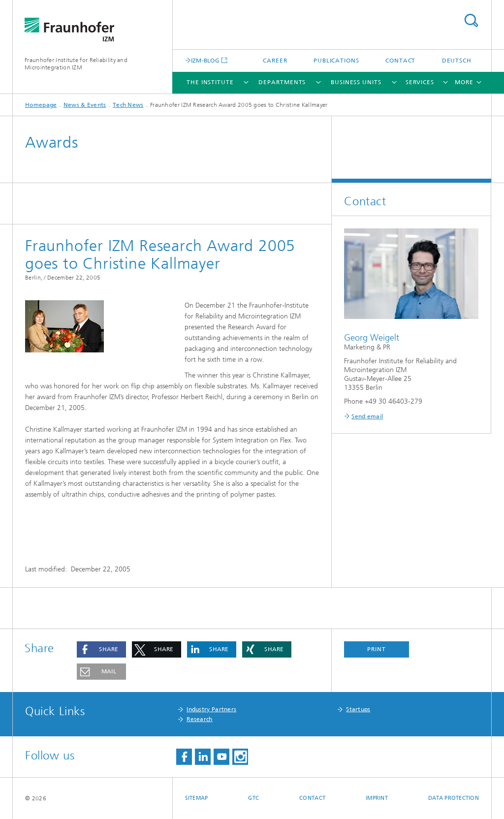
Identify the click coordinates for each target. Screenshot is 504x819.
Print (377, 649)
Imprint (377, 798)
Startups (358, 709)
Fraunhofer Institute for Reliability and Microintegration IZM (76, 64)
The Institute (210, 82)
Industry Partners (211, 709)
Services (420, 82)
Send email (367, 416)
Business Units (356, 82)
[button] (101, 649)
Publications (336, 61)
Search (471, 20)
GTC (253, 798)
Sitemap (197, 798)
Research (199, 719)
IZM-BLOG (205, 60)
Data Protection (454, 798)
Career (275, 61)
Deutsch (457, 61)
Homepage (41, 105)
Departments (282, 82)
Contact (400, 61)
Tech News (128, 105)
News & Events (85, 105)
